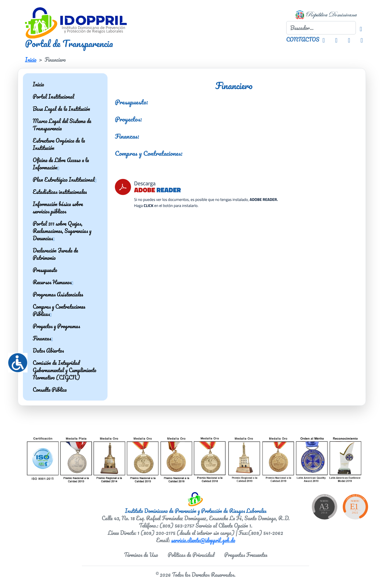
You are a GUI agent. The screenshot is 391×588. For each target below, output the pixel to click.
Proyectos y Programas (56, 326)
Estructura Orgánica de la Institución (59, 144)
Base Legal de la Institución (61, 109)
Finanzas (43, 338)
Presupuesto (45, 270)
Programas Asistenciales (58, 294)
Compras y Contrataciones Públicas (59, 310)
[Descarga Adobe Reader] (196, 192)
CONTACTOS (303, 39)
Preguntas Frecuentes (246, 555)
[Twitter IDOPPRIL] (349, 39)
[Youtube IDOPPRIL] (362, 39)
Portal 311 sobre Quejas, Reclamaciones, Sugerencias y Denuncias (62, 231)
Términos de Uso (141, 555)
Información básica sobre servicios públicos (58, 208)
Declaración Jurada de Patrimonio (55, 254)
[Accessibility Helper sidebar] (15, 360)
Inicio (31, 60)
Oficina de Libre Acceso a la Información (61, 164)
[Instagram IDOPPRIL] (324, 39)
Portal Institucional (53, 96)
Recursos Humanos (53, 282)
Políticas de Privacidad (191, 555)
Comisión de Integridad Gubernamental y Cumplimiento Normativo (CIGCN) (64, 370)
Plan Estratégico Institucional (65, 180)
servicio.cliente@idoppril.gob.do (203, 540)
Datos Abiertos (48, 350)
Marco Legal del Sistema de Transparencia (62, 125)
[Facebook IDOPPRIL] (336, 39)
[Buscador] (361, 28)
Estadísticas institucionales (60, 192)
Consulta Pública (50, 390)
